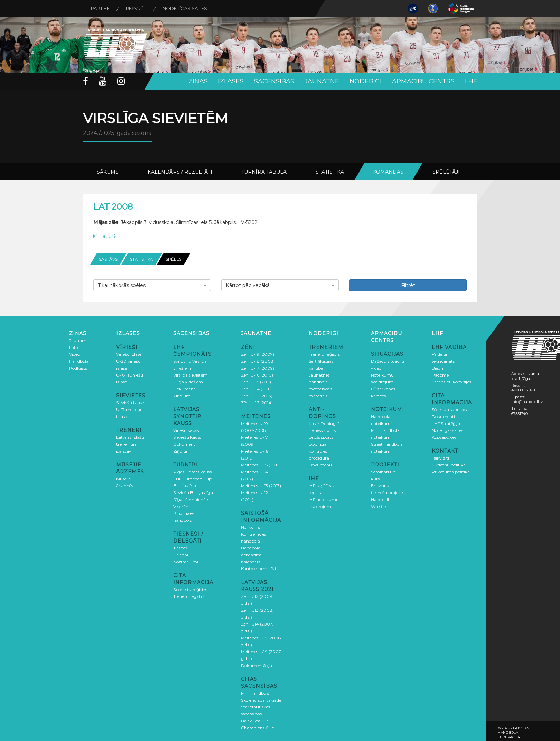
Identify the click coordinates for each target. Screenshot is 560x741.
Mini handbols (255, 693)
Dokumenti (185, 388)
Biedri (437, 368)
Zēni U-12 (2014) (257, 402)
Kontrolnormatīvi (258, 568)
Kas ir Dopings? (324, 423)
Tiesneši (181, 548)
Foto (74, 347)
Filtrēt (408, 285)
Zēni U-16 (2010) (257, 375)
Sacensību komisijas (451, 382)
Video (74, 354)
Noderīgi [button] (366, 81)
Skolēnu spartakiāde (261, 700)
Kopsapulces (444, 437)
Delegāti (181, 554)
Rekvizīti (138, 9)
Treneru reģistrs (189, 596)
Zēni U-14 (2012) (257, 388)
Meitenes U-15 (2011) (260, 465)
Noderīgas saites (188, 9)
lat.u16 (105, 236)
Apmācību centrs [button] (423, 81)
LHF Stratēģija (446, 423)
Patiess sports (322, 430)
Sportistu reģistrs (190, 589)
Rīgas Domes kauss (192, 471)
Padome (440, 375)
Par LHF (101, 9)
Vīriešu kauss (186, 430)
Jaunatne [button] (322, 81)
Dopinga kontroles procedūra (319, 451)
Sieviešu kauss (187, 437)
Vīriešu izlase (129, 354)
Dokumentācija (256, 665)
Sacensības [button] (274, 81)
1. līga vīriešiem (188, 382)
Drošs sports (321, 437)
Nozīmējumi (186, 561)
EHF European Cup (193, 478)
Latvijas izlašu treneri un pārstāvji (130, 444)
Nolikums (250, 527)
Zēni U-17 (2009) (258, 368)
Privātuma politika (451, 471)
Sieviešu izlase (130, 402)
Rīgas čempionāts (191, 499)
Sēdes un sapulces (449, 409)
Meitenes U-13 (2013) (261, 485)
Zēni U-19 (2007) (258, 354)
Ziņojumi (182, 395)
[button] (152, 285)
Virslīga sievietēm (190, 375)
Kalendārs (251, 561)
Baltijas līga (185, 485)
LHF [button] (471, 81)
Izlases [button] (231, 81)
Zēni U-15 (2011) (256, 382)
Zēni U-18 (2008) (258, 361)
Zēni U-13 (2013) (257, 395)
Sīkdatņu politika (449, 465)
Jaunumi (78, 340)
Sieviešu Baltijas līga (193, 492)
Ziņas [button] (198, 81)
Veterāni (181, 506)
